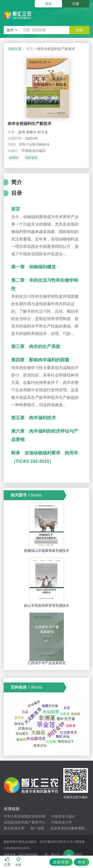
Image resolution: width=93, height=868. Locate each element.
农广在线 (37, 828)
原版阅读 (61, 862)
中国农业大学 (62, 822)
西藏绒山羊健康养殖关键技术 (47, 551)
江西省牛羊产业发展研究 (47, 663)
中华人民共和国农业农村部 (25, 816)
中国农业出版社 (63, 816)
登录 (48, 4)
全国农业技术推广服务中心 (25, 822)
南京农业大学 (14, 828)
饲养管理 (31, 158)
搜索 (79, 30)
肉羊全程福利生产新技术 (30, 124)
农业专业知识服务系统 (67, 828)
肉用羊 (14, 158)
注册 (76, 4)
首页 (30, 49)
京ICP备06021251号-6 (54, 842)
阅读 (82, 862)
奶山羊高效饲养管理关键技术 (47, 606)
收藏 (18, 862)
